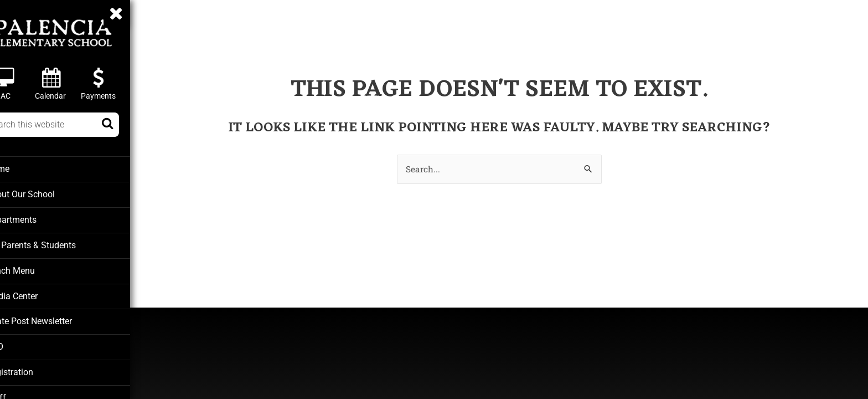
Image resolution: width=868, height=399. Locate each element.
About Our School (44, 193)
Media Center (36, 293)
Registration (33, 368)
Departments (35, 218)
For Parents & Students (53, 243)
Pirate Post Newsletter (53, 318)
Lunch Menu (33, 268)
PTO (19, 343)
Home (22, 168)
